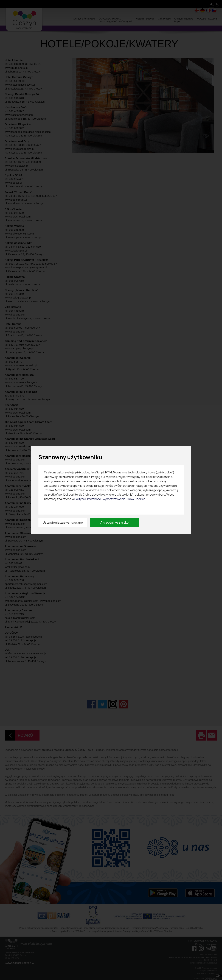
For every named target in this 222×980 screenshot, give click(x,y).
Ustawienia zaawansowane (63, 522)
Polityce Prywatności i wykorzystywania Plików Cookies (110, 499)
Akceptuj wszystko (115, 522)
